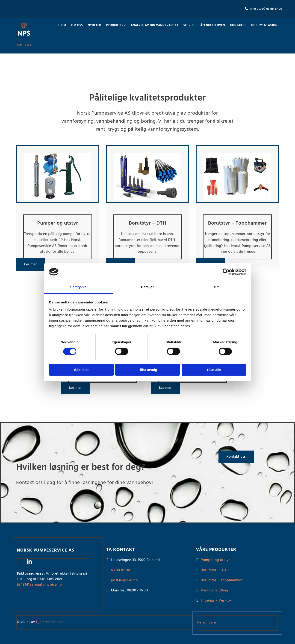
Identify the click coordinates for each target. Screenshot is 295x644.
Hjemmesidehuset (51, 622)
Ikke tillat (81, 370)
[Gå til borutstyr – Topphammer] (237, 202)
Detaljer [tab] (147, 287)
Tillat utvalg (147, 370)
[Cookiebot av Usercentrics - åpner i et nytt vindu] (226, 272)
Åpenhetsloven (213, 25)
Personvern (207, 623)
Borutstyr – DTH (214, 570)
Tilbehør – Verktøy (216, 601)
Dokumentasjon (264, 25)
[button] (31, 264)
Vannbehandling (214, 591)
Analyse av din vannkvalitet (155, 25)
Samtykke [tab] (78, 287)
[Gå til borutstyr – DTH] (147, 202)
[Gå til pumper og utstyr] (58, 202)
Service (189, 25)
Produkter (115, 25)
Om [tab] (217, 287)
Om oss (77, 25)
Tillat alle (214, 370)
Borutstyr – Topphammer (222, 580)
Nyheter (94, 25)
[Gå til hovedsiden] (24, 38)
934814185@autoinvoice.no (39, 585)
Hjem (62, 25)
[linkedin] (29, 562)
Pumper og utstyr (215, 560)
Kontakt (237, 25)
